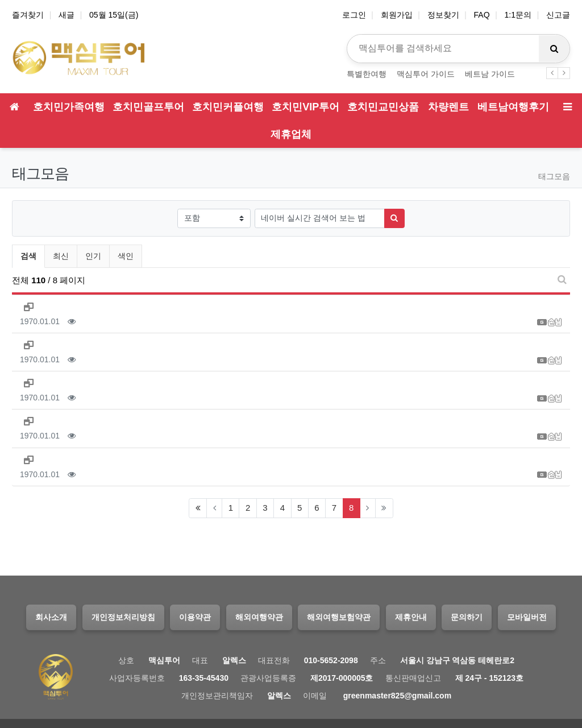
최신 (61, 256)
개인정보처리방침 (123, 617)
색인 (126, 256)
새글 (66, 15)
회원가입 (397, 15)
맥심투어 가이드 (426, 74)
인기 (93, 256)
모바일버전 (527, 617)
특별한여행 (367, 74)
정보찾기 (443, 15)
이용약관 (195, 617)
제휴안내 (411, 617)
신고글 (558, 15)
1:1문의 (518, 15)
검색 (28, 256)
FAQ (482, 15)
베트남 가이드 (490, 74)
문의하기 (467, 617)
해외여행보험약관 (339, 617)
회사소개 (51, 617)
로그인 (354, 15)
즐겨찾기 (28, 15)
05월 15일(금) (114, 15)
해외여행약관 (259, 617)
